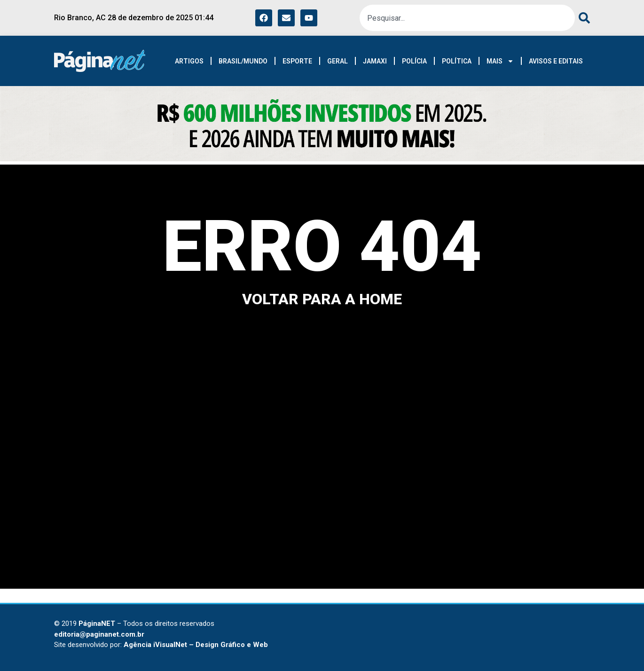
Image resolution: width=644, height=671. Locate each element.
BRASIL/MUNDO (243, 61)
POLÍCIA (414, 61)
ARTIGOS (189, 61)
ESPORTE (297, 61)
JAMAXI (375, 61)
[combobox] (467, 18)
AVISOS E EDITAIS (556, 61)
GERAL (338, 61)
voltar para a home (322, 299)
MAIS (500, 61)
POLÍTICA (457, 61)
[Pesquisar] (582, 18)
